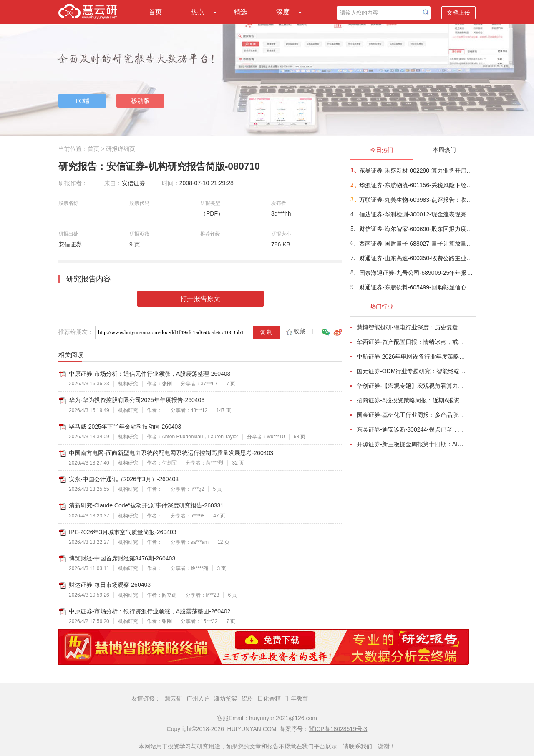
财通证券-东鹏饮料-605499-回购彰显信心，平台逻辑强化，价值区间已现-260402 (417, 287)
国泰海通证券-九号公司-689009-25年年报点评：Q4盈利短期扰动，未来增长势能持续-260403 (417, 273)
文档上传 (458, 13)
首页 (155, 12)
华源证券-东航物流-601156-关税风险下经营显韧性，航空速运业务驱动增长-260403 (417, 185)
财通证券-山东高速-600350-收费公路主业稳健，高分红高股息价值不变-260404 (417, 258)
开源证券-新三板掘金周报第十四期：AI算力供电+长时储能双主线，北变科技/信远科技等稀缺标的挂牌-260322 (411, 444)
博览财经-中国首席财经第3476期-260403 (122, 558)
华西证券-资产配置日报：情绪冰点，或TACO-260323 (411, 342)
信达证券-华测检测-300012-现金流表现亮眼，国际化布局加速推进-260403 (417, 214)
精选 (240, 12)
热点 (198, 12)
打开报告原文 (200, 299)
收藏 (295, 331)
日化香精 (269, 698)
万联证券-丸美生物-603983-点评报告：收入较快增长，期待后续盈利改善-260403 (417, 200)
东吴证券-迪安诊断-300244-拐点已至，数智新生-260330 (411, 429)
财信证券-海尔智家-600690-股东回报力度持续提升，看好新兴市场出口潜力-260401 (417, 229)
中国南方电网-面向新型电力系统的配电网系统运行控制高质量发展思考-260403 (171, 453)
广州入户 (198, 698)
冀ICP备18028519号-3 (338, 729)
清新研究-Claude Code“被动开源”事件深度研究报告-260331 (146, 505)
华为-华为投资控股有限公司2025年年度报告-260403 (137, 400)
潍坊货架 (226, 698)
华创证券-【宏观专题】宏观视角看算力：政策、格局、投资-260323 (411, 386)
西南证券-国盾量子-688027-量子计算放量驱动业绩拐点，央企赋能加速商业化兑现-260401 (417, 244)
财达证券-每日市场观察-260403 (110, 585)
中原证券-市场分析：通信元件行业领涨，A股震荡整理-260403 (150, 374)
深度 (283, 12)
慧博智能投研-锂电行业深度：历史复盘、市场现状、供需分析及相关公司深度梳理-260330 (411, 327)
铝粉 (247, 698)
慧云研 (174, 698)
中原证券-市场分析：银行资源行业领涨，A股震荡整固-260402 (150, 611)
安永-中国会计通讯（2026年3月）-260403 (124, 479)
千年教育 (297, 698)
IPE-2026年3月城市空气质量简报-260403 (123, 532)
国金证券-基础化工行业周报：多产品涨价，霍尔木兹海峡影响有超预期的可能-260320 (411, 415)
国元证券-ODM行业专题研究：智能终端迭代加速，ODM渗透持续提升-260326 (411, 371)
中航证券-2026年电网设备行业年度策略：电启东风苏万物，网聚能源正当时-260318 (411, 357)
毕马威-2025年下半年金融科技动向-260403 (125, 427)
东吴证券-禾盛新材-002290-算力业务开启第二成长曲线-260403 (417, 171)
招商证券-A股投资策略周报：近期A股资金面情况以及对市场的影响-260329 (411, 400)
